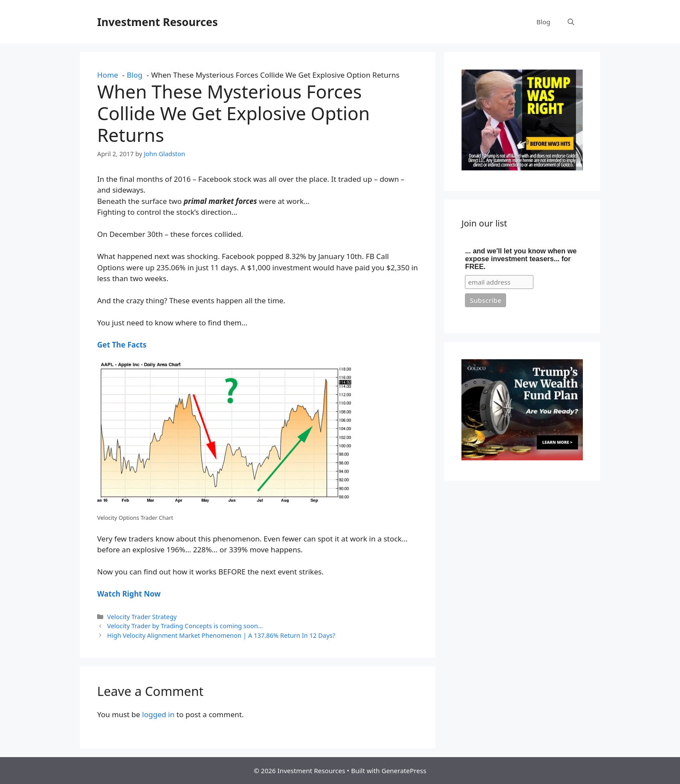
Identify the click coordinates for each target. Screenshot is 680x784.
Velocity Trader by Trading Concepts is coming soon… (185, 626)
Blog (543, 22)
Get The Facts (122, 345)
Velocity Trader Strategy (142, 617)
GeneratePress (404, 771)
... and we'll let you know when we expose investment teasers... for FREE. (521, 259)
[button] (571, 22)
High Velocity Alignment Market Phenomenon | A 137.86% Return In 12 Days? (221, 635)
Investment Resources (157, 22)
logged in (159, 714)
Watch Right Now (129, 594)
